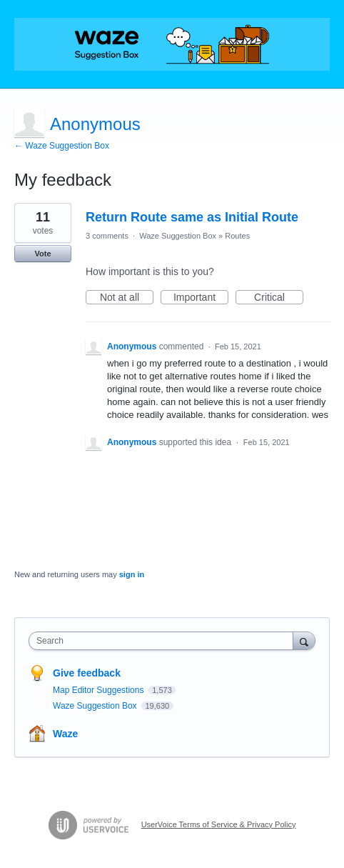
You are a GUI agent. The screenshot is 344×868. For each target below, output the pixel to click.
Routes (237, 236)
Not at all (127, 298)
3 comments (107, 236)
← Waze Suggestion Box (62, 146)
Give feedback (87, 673)
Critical (279, 298)
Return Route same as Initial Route (192, 217)
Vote (42, 254)
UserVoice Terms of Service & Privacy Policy (219, 824)
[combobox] (164, 641)
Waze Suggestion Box (178, 236)
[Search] (304, 640)
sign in (132, 574)
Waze (65, 734)
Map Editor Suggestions (100, 690)
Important (201, 298)
